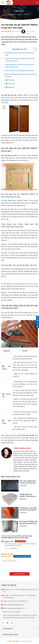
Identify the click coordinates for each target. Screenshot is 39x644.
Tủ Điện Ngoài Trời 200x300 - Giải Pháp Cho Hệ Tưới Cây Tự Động (28, 495)
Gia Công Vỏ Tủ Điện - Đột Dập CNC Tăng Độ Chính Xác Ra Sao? (28, 522)
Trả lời (6, 548)
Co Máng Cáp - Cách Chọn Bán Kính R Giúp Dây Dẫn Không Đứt (28, 509)
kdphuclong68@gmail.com (16, 605)
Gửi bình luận (19, 574)
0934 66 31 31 (23, 601)
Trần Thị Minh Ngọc (22, 448)
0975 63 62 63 (13, 601)
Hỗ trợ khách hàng (10, 635)
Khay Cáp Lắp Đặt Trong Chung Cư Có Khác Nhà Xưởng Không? (28, 482)
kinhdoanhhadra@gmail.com (16, 608)
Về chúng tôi (8, 629)
